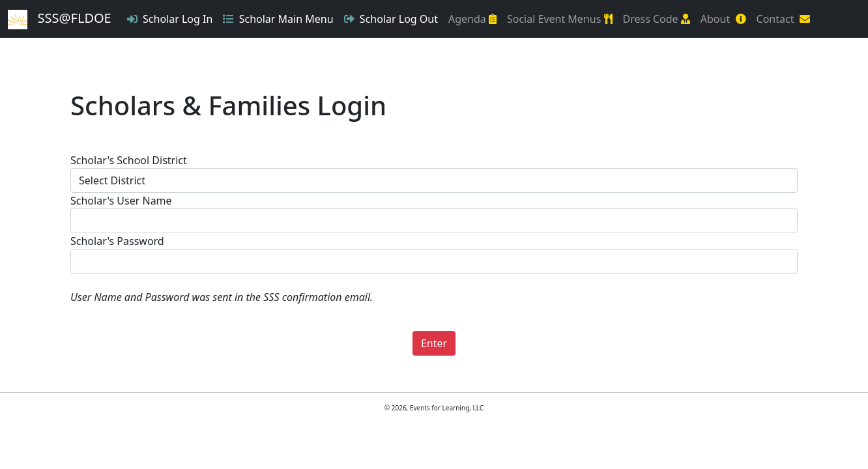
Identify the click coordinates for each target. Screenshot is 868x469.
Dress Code (657, 19)
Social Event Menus (560, 19)
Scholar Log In (170, 19)
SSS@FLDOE (60, 19)
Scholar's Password (117, 241)
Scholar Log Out (391, 19)
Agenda (472, 19)
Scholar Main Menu (278, 19)
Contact (783, 19)
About (723, 19)
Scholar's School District (129, 160)
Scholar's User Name (121, 201)
